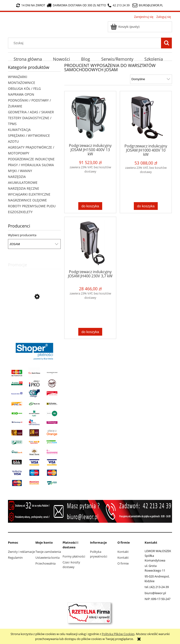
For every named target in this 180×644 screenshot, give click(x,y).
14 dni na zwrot (31, 5)
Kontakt (123, 552)
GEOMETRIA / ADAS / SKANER (31, 112)
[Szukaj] (166, 43)
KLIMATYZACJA (19, 130)
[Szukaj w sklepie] (86, 43)
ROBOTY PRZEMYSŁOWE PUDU (32, 206)
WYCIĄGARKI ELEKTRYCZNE (29, 194)
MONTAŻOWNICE (22, 83)
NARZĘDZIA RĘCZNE (24, 188)
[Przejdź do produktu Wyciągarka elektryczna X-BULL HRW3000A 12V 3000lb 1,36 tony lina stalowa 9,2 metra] (34, 318)
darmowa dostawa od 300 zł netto (76, 5)
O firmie (123, 563)
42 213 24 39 (119, 5)
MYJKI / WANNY (20, 171)
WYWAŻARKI (18, 77)
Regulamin (15, 558)
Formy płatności (74, 556)
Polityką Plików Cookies (118, 634)
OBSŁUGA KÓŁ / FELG (24, 88)
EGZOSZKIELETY (20, 212)
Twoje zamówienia (48, 552)
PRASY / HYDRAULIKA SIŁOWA (31, 165)
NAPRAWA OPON (21, 94)
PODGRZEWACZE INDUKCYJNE (31, 159)
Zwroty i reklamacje (21, 552)
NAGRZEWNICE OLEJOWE (27, 200)
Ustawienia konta (47, 558)
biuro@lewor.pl (151, 5)
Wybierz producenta (22, 235)
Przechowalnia (45, 563)
